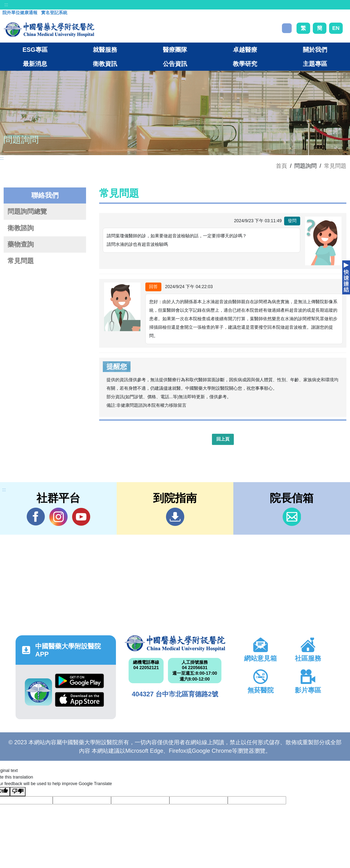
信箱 (292, 517)
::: (6, 5)
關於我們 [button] (315, 50)
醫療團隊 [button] (175, 50)
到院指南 (175, 517)
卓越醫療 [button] (245, 50)
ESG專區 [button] (35, 50)
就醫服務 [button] (105, 50)
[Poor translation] (18, 792)
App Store (79, 699)
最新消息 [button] (35, 64)
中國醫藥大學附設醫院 (175, 643)
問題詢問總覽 (27, 212)
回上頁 (223, 439)
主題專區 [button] (315, 64)
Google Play (79, 681)
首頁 (281, 166)
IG (58, 517)
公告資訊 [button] (175, 64)
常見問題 (335, 166)
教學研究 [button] (245, 64)
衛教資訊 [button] (105, 64)
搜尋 (287, 28)
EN (336, 28)
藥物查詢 (21, 244)
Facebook (36, 517)
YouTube (81, 517)
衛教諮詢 (21, 228)
